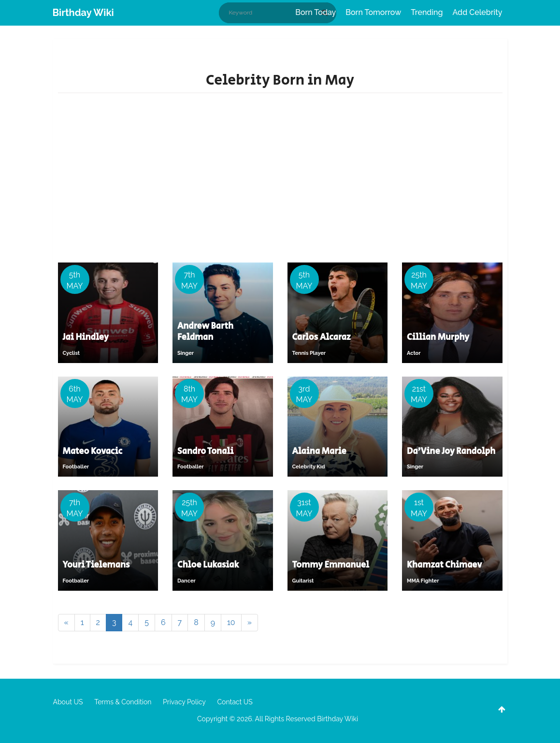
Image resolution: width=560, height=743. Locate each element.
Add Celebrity (478, 12)
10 (231, 622)
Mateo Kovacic (93, 452)
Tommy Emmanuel (331, 565)
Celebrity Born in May (280, 80)
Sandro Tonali (205, 452)
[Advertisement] (280, 180)
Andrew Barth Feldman (205, 332)
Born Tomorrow (373, 12)
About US (68, 702)
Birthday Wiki (83, 13)
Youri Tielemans (96, 565)
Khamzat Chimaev (444, 565)
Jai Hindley (86, 337)
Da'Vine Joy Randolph (451, 452)
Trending (427, 12)
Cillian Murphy (438, 337)
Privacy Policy (184, 702)
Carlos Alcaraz (322, 337)
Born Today (316, 12)
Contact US (235, 702)
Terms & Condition (123, 702)
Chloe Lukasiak (208, 565)
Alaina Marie (319, 452)
